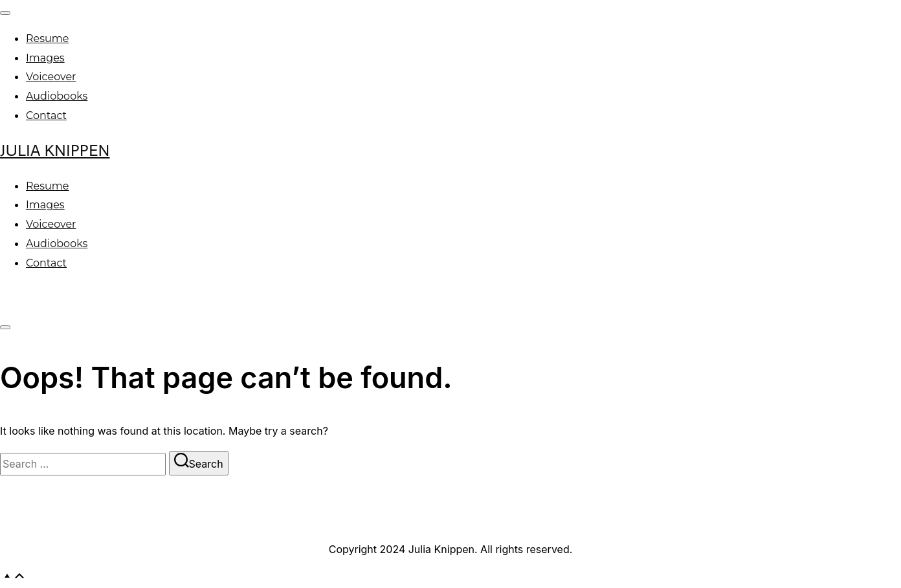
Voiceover (51, 77)
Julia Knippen (55, 150)
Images (45, 58)
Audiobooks (57, 96)
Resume (47, 38)
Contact (46, 115)
